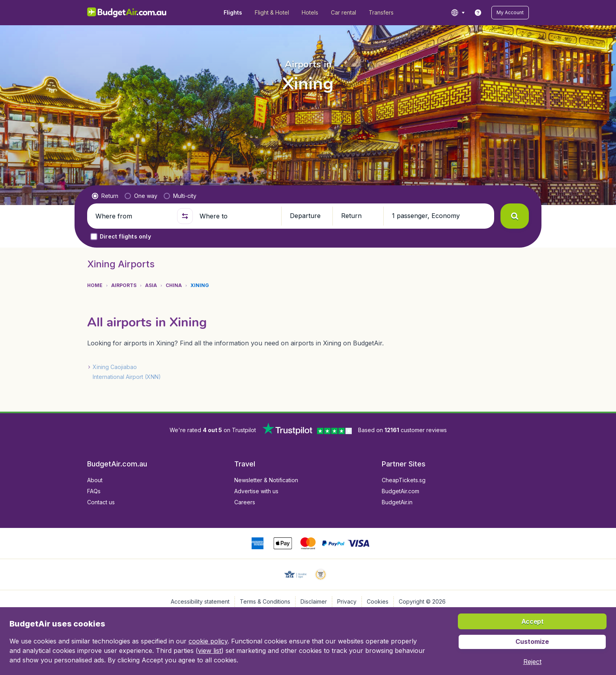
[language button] (458, 13)
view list (210, 651)
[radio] (105, 196)
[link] (478, 13)
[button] (510, 13)
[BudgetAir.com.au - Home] (127, 13)
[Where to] (237, 216)
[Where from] (133, 216)
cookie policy (208, 641)
